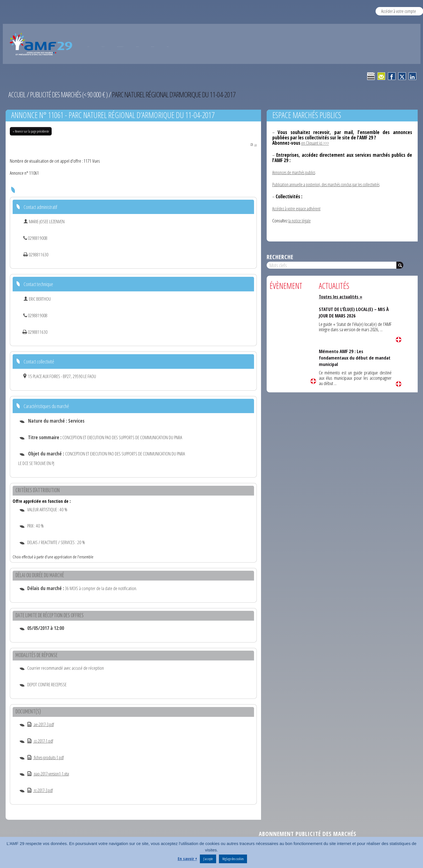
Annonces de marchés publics (296, 172)
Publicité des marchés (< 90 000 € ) (72, 95)
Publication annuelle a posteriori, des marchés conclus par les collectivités (331, 184)
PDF (251, 145)
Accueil (17, 95)
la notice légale (300, 220)
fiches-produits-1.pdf (48, 758)
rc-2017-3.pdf (42, 791)
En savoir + (187, 858)
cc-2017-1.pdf (42, 742)
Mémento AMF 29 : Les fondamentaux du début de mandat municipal (347, 356)
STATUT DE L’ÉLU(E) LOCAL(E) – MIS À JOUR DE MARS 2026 (354, 311)
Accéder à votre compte (399, 11)
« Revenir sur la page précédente (31, 131)
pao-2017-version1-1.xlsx (51, 774)
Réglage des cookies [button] (233, 859)
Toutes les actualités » (342, 295)
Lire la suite (313, 380)
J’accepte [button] (208, 859)
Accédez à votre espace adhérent (299, 208)
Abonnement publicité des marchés (307, 835)
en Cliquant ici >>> (316, 143)
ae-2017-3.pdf (42, 725)
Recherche (280, 256)
